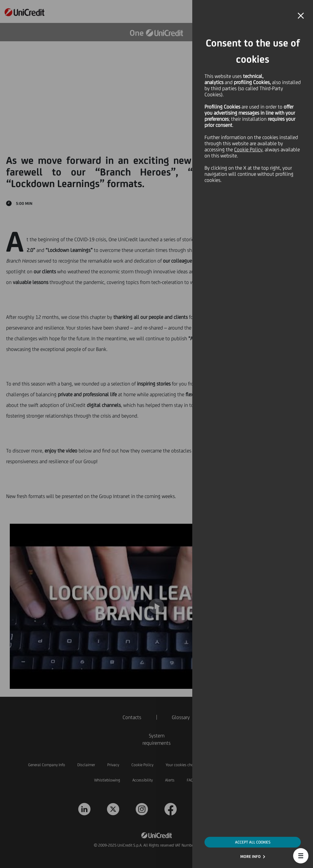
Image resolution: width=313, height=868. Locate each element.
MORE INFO (250, 857)
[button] (301, 856)
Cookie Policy (248, 150)
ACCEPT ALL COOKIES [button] (253, 842)
